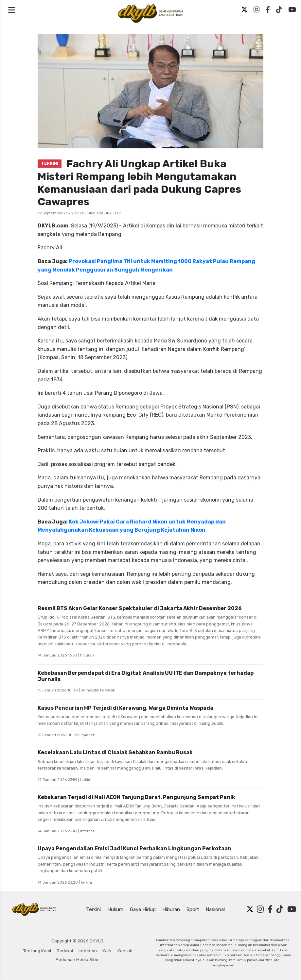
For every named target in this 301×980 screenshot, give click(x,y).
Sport (193, 909)
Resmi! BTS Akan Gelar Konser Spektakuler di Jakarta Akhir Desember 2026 (140, 608)
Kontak (125, 951)
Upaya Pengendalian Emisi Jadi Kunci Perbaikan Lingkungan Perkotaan (134, 848)
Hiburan (171, 909)
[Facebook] (268, 10)
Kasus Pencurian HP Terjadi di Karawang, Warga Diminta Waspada (125, 708)
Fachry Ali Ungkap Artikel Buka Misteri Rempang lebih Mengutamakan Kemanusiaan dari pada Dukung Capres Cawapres (139, 183)
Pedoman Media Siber (78, 959)
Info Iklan (88, 951)
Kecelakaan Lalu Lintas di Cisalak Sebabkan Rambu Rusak (115, 752)
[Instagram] (257, 10)
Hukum (115, 909)
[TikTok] (279, 10)
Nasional (215, 909)
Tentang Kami (37, 951)
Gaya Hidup (143, 909)
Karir (107, 951)
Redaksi (65, 951)
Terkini (93, 909)
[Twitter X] (244, 10)
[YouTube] (292, 10)
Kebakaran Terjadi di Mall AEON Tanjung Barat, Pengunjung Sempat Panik (136, 797)
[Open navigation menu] (12, 10)
